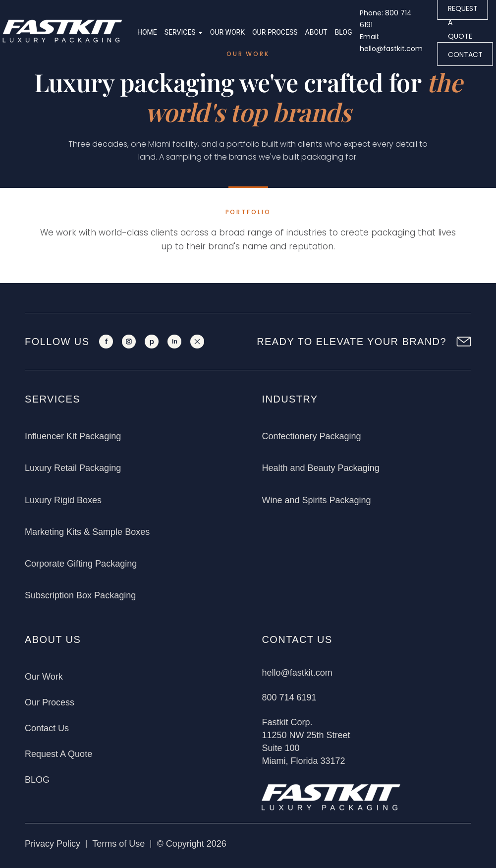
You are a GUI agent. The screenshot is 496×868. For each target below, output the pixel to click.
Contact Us (47, 728)
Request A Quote (58, 754)
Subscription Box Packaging (80, 595)
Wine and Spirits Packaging (316, 500)
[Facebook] (106, 342)
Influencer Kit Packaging (73, 436)
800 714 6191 (289, 697)
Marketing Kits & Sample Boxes (87, 532)
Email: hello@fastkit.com (391, 43)
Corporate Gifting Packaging (81, 564)
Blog (344, 32)
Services (180, 32)
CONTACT (465, 55)
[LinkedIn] (174, 342)
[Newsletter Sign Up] (464, 342)
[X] (197, 342)
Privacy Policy (53, 844)
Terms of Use (118, 844)
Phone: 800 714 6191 (386, 19)
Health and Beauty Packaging (320, 468)
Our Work (227, 32)
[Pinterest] (152, 342)
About (316, 32)
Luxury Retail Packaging (73, 468)
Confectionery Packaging (311, 436)
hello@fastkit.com (297, 673)
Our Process (275, 32)
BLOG (37, 780)
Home (147, 32)
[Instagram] (129, 342)
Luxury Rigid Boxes (63, 500)
